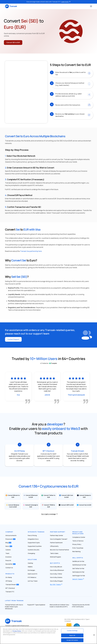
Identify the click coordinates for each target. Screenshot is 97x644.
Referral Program (56, 557)
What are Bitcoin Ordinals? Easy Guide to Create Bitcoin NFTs (59, 606)
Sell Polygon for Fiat (79, 576)
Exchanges (31, 570)
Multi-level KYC (33, 574)
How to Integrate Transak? (59, 539)
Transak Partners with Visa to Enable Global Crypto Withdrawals (14, 607)
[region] (48, 635)
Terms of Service (78, 541)
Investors (9, 557)
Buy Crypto (55, 563)
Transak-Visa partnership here (31, 251)
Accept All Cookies (72, 640)
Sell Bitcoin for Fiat (78, 561)
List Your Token (33, 581)
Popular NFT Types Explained (36, 605)
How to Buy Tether (56, 574)
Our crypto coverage (48, 514)
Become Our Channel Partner (60, 550)
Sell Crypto (78, 558)
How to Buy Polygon (56, 581)
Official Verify (54, 546)
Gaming (30, 563)
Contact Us (9, 568)
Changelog (31, 553)
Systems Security (34, 550)
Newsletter (10, 564)
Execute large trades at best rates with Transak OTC (48, 2)
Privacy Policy (77, 544)
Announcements (11, 535)
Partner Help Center (57, 535)
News (9, 546)
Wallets (30, 567)
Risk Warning (76, 551)
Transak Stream (12, 585)
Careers (8, 550)
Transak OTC (10, 592)
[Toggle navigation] (91, 6)
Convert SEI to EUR (13, 42)
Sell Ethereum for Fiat (79, 565)
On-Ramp (9, 577)
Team (7, 553)
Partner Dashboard (56, 543)
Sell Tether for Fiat (78, 568)
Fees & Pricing (32, 535)
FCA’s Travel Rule (78, 548)
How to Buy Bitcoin (56, 567)
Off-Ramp (9, 581)
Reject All (72, 635)
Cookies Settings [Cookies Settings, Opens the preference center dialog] (72, 631)
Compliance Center (79, 537)
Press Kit (8, 560)
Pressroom (10, 539)
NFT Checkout (10, 588)
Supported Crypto (34, 543)
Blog (8, 543)
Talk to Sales (54, 553)
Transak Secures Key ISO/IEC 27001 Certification (81, 606)
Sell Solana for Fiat (78, 572)
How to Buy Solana (56, 577)
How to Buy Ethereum (57, 570)
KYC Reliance (32, 577)
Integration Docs (33, 539)
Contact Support (13, 339)
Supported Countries (35, 546)
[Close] (94, 635)
